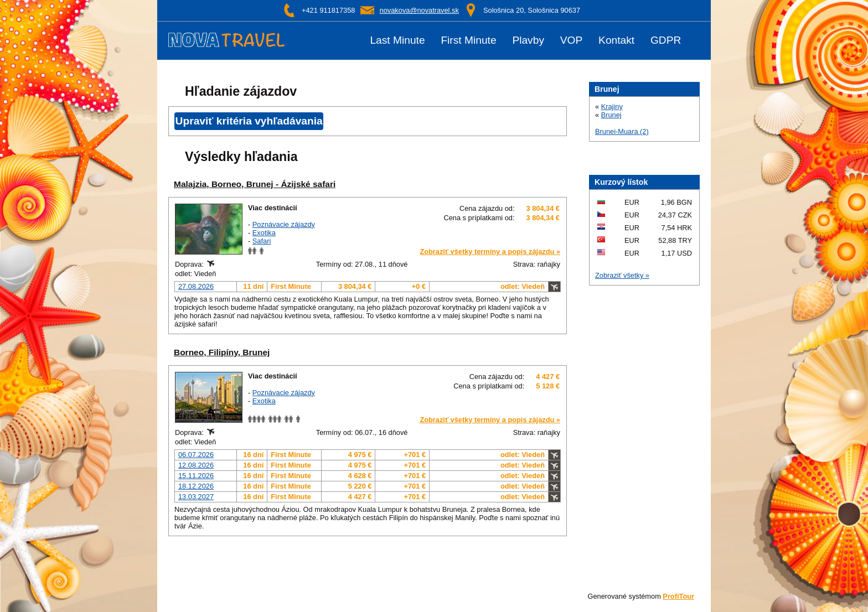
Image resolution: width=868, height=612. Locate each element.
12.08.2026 (196, 465)
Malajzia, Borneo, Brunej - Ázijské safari (255, 184)
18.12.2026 (196, 486)
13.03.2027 (196, 497)
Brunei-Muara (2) (622, 131)
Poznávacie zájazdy (284, 224)
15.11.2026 (196, 476)
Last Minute (397, 40)
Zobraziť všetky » (622, 275)
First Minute (468, 40)
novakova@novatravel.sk (419, 10)
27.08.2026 (196, 286)
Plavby (528, 40)
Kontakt (616, 40)
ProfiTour (678, 596)
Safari (262, 241)
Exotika (264, 233)
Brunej (611, 115)
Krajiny (612, 107)
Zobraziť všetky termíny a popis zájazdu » (490, 251)
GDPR (666, 40)
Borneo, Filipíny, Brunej (222, 352)
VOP (572, 40)
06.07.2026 (196, 455)
